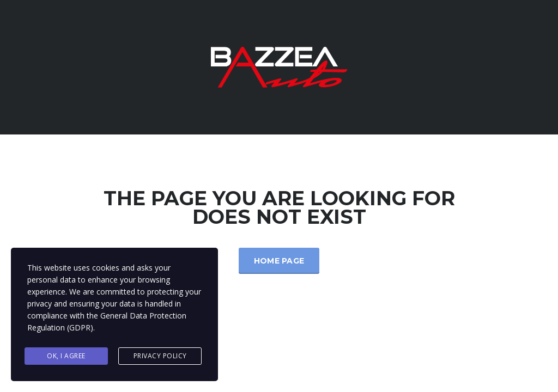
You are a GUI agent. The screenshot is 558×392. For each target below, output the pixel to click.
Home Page (279, 261)
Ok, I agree (66, 356)
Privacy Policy (160, 356)
